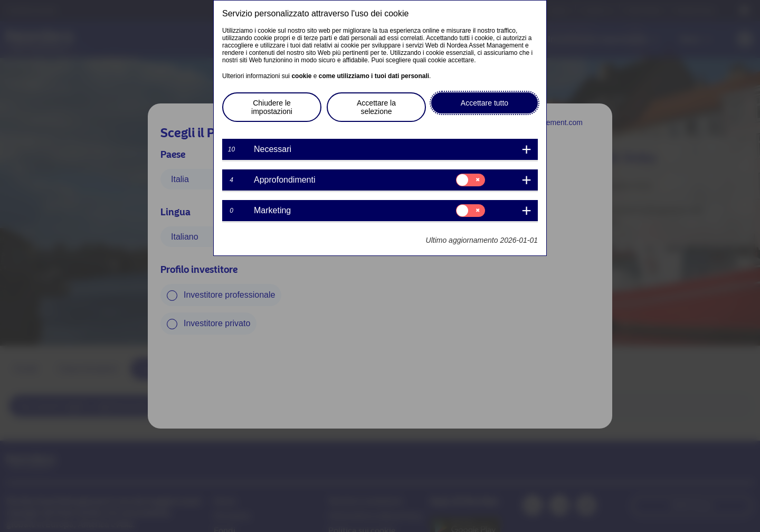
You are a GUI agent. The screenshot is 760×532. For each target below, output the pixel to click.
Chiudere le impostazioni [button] (272, 107)
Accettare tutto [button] (484, 103)
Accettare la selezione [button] (376, 107)
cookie (301, 76)
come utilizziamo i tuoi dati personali (374, 76)
